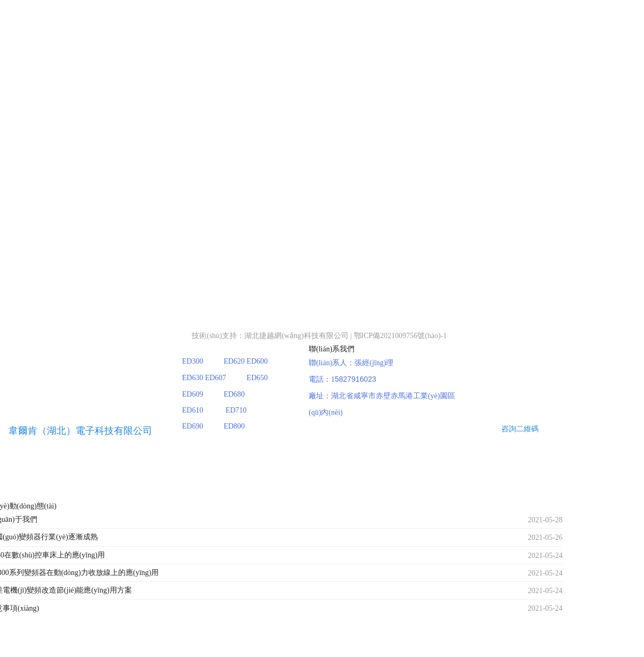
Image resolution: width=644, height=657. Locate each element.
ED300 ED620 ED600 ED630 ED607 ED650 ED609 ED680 (234, 378)
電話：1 (322, 379)
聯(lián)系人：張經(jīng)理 (351, 363)
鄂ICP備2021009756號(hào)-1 (401, 336)
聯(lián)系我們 (332, 349)
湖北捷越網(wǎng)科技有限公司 (296, 336)
